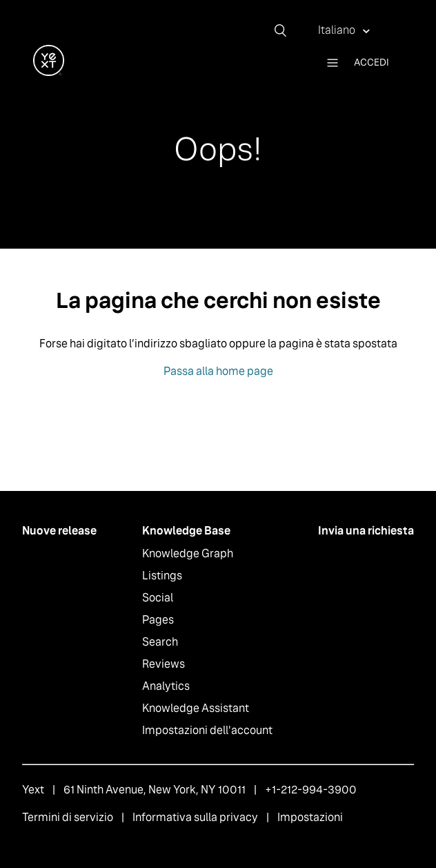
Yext (33, 790)
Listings (162, 576)
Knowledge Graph (188, 553)
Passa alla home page (218, 371)
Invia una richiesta (366, 531)
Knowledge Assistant (196, 708)
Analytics (166, 686)
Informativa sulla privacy (195, 817)
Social (158, 598)
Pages (158, 620)
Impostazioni (310, 817)
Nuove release (59, 531)
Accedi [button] (371, 62)
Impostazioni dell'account (207, 730)
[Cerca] (286, 30)
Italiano (338, 30)
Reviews (163, 664)
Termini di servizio (68, 817)
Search (160, 642)
